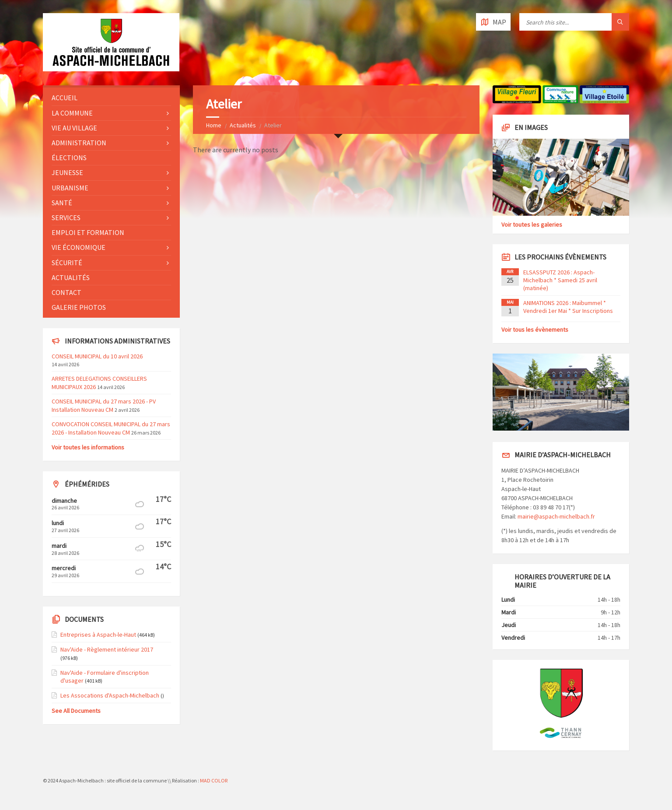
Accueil (65, 98)
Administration (79, 143)
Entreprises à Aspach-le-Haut (98, 635)
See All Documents (76, 711)
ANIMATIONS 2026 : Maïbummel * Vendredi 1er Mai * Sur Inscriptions (568, 307)
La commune (72, 113)
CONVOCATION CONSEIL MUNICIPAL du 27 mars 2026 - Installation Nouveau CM (111, 428)
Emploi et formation (88, 232)
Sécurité (67, 263)
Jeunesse (67, 172)
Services (66, 217)
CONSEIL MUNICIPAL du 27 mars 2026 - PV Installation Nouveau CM (104, 405)
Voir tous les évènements (535, 330)
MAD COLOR (214, 780)
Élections (69, 158)
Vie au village (74, 128)
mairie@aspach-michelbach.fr (556, 516)
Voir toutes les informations (88, 447)
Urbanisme (70, 188)
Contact (66, 292)
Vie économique (79, 247)
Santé (62, 203)
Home (214, 125)
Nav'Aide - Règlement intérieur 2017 (107, 649)
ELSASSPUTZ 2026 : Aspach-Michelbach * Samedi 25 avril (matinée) (560, 280)
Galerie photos (79, 307)
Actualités (243, 125)
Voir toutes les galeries (532, 224)
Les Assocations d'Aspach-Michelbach (110, 695)
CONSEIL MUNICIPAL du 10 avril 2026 (97, 356)
